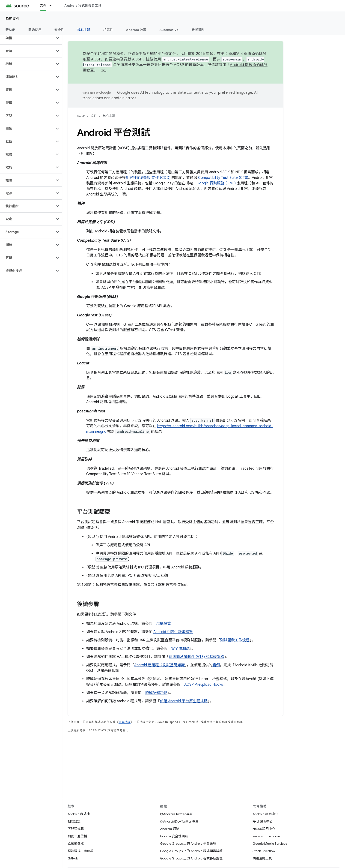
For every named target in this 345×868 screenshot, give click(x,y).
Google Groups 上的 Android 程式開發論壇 (191, 851)
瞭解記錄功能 (156, 693)
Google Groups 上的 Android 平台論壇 (188, 844)
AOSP (81, 116)
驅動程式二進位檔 (80, 851)
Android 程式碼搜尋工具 (83, 6)
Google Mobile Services (270, 844)
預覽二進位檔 (77, 836)
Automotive (169, 30)
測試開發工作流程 (235, 640)
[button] (27, 38)
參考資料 (198, 30)
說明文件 (13, 19)
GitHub (73, 858)
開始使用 (35, 30)
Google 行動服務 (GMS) (216, 183)
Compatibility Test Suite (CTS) (223, 178)
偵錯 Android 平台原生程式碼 (184, 701)
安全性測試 (180, 649)
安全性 (59, 30)
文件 (94, 116)
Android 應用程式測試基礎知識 (159, 665)
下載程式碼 (76, 829)
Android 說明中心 (265, 814)
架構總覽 (164, 624)
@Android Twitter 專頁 (176, 814)
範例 (216, 665)
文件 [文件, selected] (43, 6)
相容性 (108, 30)
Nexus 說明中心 (264, 829)
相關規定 (74, 821)
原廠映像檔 (76, 844)
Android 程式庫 (79, 814)
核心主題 (109, 116)
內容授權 (125, 722)
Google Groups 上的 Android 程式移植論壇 (191, 858)
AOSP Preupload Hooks (204, 685)
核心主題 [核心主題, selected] (84, 30)
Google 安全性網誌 (174, 836)
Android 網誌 (170, 829)
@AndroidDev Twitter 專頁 (179, 821)
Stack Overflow (264, 851)
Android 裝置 (136, 30)
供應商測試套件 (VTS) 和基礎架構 (196, 657)
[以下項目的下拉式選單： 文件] (53, 6)
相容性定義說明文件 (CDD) (148, 178)
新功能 (10, 30)
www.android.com (266, 836)
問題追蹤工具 (262, 858)
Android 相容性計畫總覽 (173, 632)
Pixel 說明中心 (263, 821)
